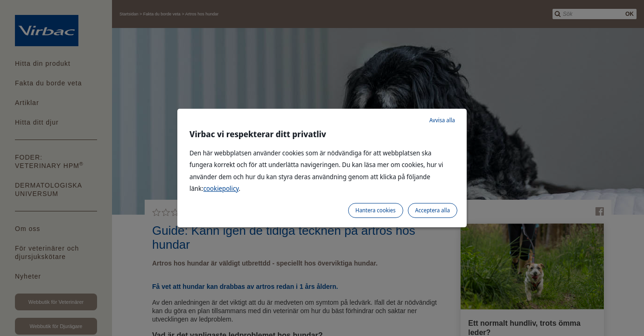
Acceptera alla (433, 210)
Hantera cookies (376, 210)
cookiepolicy (221, 188)
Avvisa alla (442, 120)
